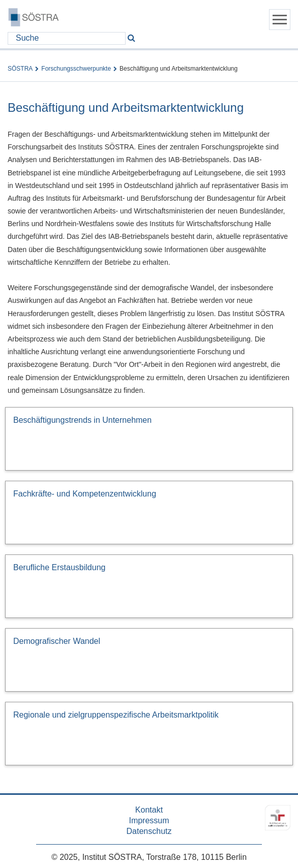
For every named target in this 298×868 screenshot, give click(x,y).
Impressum (149, 820)
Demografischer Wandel (57, 641)
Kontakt (149, 810)
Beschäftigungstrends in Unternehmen (82, 420)
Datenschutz (149, 831)
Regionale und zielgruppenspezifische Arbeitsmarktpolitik (116, 715)
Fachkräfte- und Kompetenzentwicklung (85, 494)
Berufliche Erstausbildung (59, 567)
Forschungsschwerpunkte (76, 69)
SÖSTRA (20, 69)
